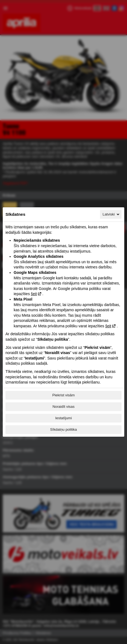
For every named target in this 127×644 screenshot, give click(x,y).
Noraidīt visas (63, 407)
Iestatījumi (63, 418)
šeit (34, 294)
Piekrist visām (63, 395)
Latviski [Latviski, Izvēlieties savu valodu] (111, 214)
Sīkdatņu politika (64, 429)
